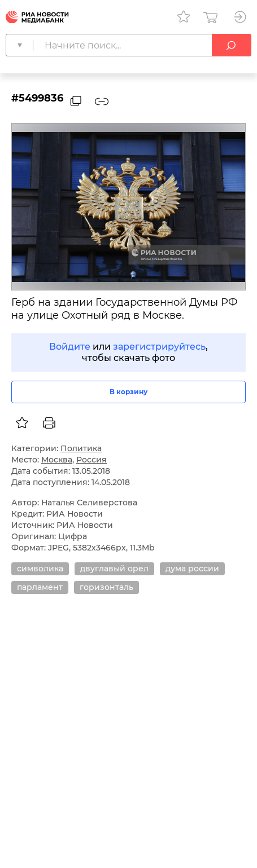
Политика (81, 448)
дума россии (192, 569)
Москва (57, 460)
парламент (40, 587)
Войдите (70, 347)
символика (40, 569)
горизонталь (106, 587)
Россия (92, 460)
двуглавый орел (114, 569)
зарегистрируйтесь (159, 347)
